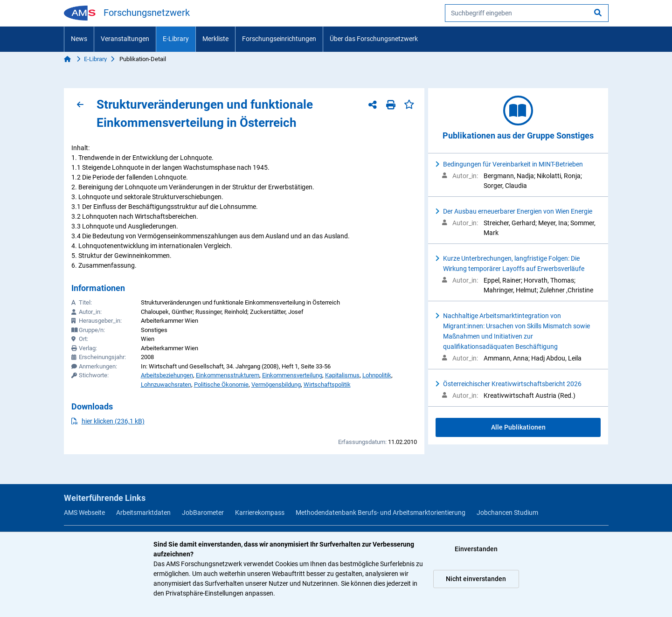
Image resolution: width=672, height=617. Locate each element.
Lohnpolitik (377, 375)
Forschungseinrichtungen (279, 39)
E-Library (176, 39)
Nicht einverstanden (476, 579)
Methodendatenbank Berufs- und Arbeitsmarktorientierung (381, 513)
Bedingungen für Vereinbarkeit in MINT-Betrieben (513, 164)
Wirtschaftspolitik (327, 385)
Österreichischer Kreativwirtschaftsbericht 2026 (512, 384)
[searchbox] (527, 13)
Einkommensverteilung (292, 375)
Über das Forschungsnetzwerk (374, 39)
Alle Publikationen (518, 427)
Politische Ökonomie (221, 385)
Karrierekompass (260, 513)
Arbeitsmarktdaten (143, 513)
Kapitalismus (342, 375)
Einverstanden (476, 549)
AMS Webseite (84, 513)
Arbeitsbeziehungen (167, 375)
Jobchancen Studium (507, 513)
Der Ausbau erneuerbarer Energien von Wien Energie (518, 211)
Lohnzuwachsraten (166, 385)
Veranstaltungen (125, 39)
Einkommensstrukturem (228, 375)
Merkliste (215, 39)
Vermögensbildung (276, 385)
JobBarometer (203, 513)
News (79, 39)
